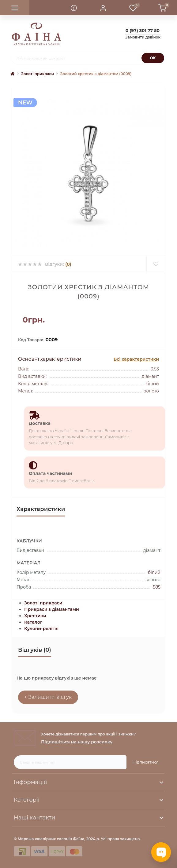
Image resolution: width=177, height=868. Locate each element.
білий (154, 572)
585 (157, 587)
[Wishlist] (156, 264)
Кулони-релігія (41, 629)
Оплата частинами (51, 473)
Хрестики (35, 616)
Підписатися (146, 762)
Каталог (33, 622)
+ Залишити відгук (48, 697)
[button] (103, 8)
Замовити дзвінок (143, 37)
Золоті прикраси (38, 74)
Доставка (40, 423)
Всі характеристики (136, 359)
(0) (68, 264)
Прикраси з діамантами (52, 609)
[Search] (153, 58)
